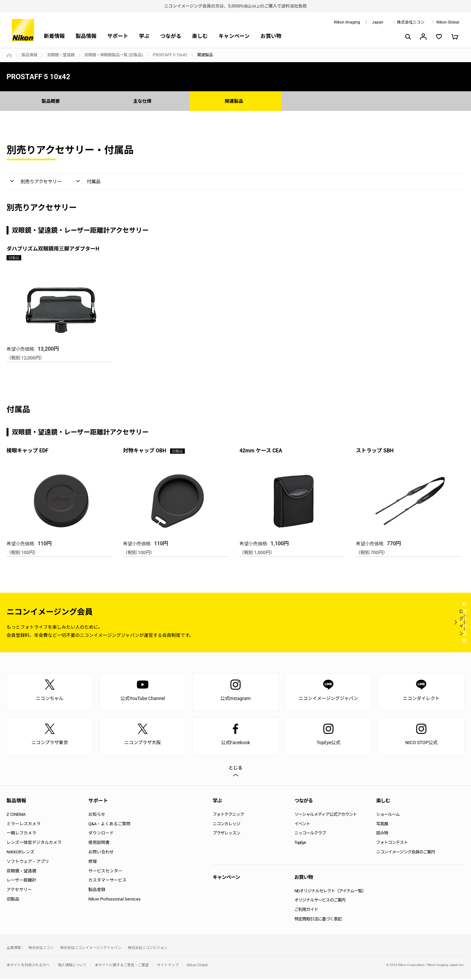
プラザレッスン (226, 834)
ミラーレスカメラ (24, 825)
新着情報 (54, 36)
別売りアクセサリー (44, 182)
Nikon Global (448, 22)
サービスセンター (105, 872)
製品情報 (86, 36)
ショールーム (388, 816)
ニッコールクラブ (310, 834)
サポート (118, 36)
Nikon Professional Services (114, 900)
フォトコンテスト (392, 844)
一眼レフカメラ (21, 834)
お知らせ (97, 816)
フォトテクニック (228, 816)
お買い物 (271, 36)
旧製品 (13, 900)
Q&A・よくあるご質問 (109, 825)
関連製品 (235, 101)
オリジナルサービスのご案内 (320, 901)
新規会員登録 (425, 623)
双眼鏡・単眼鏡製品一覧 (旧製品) (114, 55)
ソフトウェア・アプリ (28, 863)
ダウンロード (101, 834)
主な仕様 (144, 101)
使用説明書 (99, 844)
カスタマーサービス (107, 881)
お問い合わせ (101, 853)
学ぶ (144, 36)
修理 (93, 863)
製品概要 (52, 101)
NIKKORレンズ (20, 853)
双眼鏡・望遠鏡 (61, 55)
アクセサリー (19, 891)
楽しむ (200, 36)
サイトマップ (168, 966)
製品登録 (97, 891)
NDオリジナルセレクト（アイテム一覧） (330, 892)
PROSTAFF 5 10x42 (170, 55)
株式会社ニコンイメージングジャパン (91, 949)
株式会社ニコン (411, 22)
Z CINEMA (16, 816)
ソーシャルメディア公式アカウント (326, 816)
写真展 (382, 825)
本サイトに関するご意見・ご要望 (122, 966)
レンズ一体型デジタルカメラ (34, 844)
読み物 (382, 834)
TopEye (300, 844)
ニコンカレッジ (226, 825)
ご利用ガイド (306, 911)
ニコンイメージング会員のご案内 (406, 853)
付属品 (103, 182)
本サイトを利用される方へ (28, 966)
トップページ (9, 55)
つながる (171, 36)
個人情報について (72, 966)
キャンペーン (234, 36)
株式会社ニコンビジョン (148, 949)
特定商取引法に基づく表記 (318, 920)
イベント (302, 825)
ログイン (344, 623)
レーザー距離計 (21, 881)
